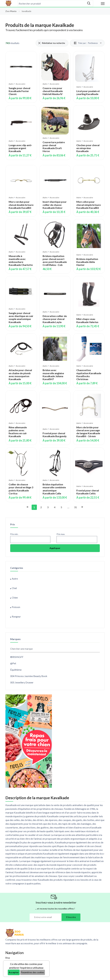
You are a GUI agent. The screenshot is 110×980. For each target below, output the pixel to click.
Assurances (11, 969)
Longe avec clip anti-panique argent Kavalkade (20, 148)
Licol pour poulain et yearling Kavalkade (88, 92)
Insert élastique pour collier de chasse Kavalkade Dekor (55, 205)
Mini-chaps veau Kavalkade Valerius (87, 320)
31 (75, 507)
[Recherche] (51, 3)
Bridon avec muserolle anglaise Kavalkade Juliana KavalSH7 (53, 375)
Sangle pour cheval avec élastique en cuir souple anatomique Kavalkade (21, 318)
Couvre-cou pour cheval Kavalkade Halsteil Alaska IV (53, 91)
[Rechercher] (89, 3)
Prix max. (61, 534)
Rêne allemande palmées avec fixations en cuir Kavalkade (18, 432)
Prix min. (14, 534)
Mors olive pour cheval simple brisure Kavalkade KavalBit (89, 205)
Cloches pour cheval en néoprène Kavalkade (88, 148)
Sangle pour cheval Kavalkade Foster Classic (19, 91)
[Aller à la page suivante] (82, 507)
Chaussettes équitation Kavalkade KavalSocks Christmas (89, 375)
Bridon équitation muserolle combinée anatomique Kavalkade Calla (54, 489)
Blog (8, 958)
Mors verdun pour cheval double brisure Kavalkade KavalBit (21, 205)
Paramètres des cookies (33, 972)
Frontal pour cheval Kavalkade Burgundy (55, 435)
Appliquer (55, 548)
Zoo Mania (11, 11)
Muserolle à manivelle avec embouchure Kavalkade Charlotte (21, 260)
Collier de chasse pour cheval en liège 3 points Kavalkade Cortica (21, 489)
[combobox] (51, 3)
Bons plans (11, 963)
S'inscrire (71, 917)
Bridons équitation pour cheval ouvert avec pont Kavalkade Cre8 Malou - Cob (55, 260)
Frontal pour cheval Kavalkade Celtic (88, 492)
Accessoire (21, 84)
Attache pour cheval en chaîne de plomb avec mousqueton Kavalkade (20, 375)
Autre (11, 84)
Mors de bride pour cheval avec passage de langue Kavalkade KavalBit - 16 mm (88, 432)
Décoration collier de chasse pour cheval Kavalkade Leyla (55, 319)
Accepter (14, 972)
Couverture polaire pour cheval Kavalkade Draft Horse (54, 147)
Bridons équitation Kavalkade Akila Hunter (87, 262)
